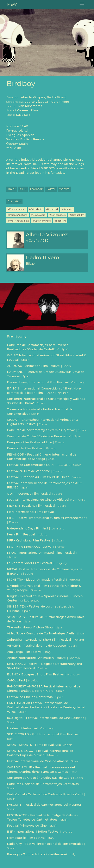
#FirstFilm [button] (60, 221)
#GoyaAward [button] (38, 215)
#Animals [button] (67, 209)
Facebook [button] (36, 189)
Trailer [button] (12, 189)
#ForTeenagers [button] (57, 215)
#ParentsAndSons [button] (17, 215)
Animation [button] (14, 201)
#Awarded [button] (52, 209)
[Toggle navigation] (82, 4)
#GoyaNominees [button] (42, 221)
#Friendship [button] (36, 209)
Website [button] (64, 189)
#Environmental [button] (16, 209)
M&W (12, 4)
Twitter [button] (51, 189)
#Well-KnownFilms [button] (18, 221)
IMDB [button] (23, 189)
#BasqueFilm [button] (77, 215)
